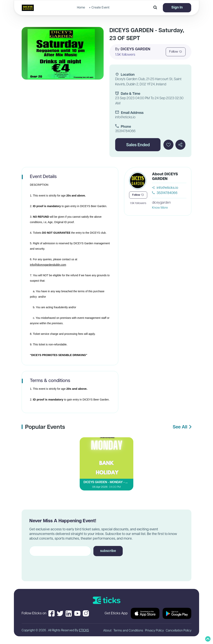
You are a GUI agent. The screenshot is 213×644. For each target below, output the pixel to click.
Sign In (177, 8)
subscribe (108, 551)
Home (81, 8)
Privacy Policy (154, 631)
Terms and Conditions (128, 631)
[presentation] (59, 565)
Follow (176, 52)
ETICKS (84, 631)
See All (182, 427)
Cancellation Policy (179, 631)
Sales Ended (138, 145)
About (107, 631)
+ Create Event (99, 8)
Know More (160, 208)
